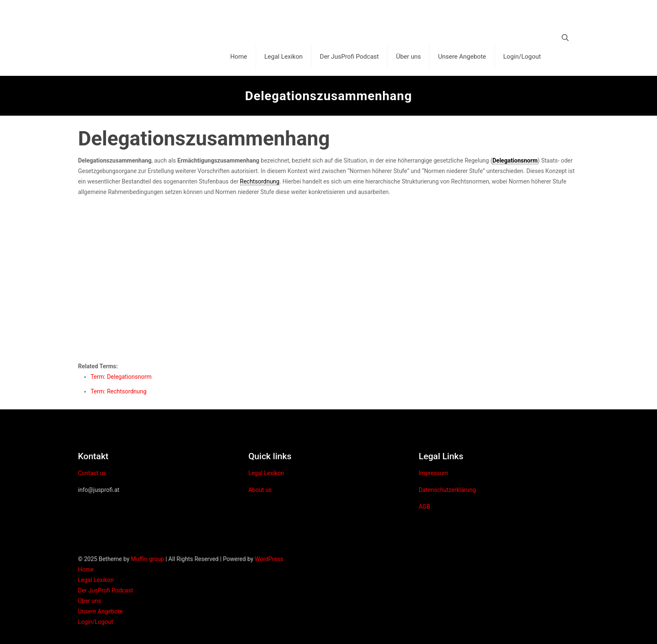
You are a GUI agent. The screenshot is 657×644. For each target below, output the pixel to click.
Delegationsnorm (515, 160)
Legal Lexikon (266, 473)
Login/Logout (96, 622)
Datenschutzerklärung (447, 490)
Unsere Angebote (100, 611)
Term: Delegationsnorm (121, 377)
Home (86, 569)
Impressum (433, 473)
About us (260, 490)
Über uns (89, 601)
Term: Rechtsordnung (118, 391)
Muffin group (147, 559)
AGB (424, 507)
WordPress (269, 559)
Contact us (92, 473)
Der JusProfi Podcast (106, 590)
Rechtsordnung (260, 181)
